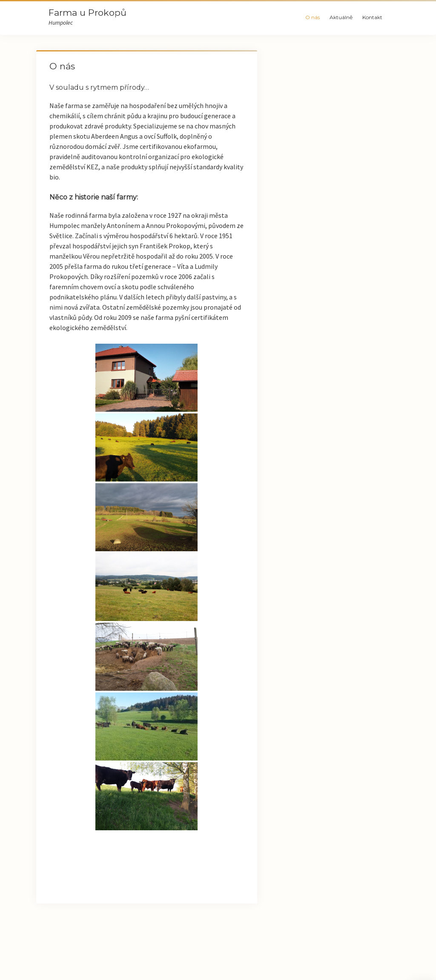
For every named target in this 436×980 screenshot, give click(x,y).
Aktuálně (341, 17)
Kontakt (372, 17)
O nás (313, 17)
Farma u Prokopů (87, 13)
